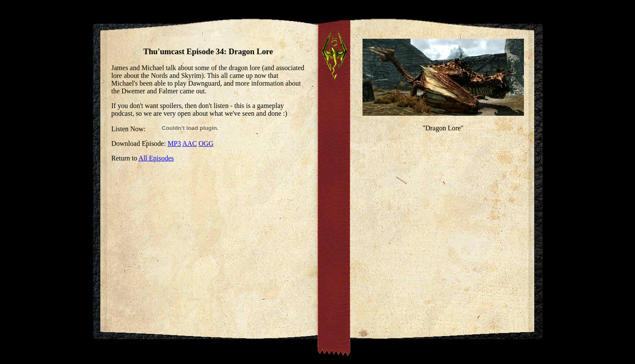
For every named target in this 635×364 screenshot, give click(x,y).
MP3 (174, 143)
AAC (189, 143)
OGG (206, 143)
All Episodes (156, 158)
